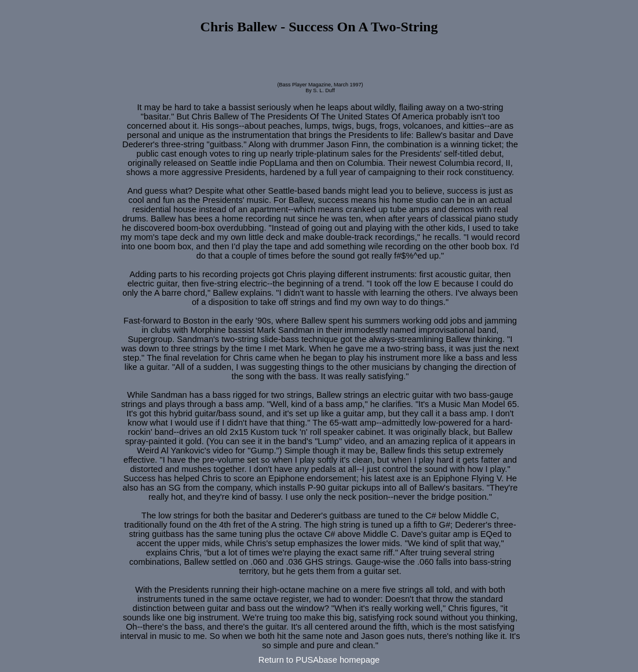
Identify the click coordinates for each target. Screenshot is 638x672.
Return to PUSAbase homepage (319, 660)
